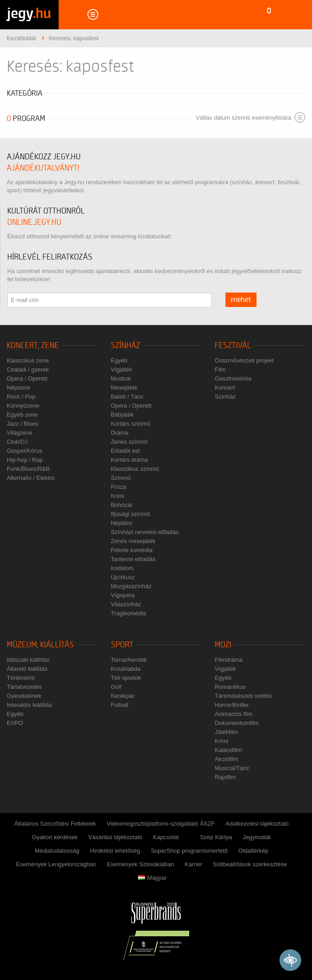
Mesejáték (124, 388)
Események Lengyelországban (56, 864)
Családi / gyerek (28, 369)
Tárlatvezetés (24, 687)
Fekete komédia (132, 550)
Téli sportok (126, 678)
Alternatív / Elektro (31, 478)
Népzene (18, 388)
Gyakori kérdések (55, 837)
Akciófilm (226, 759)
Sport (122, 645)
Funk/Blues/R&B (28, 469)
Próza (119, 487)
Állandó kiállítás (27, 669)
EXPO (15, 723)
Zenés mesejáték (133, 541)
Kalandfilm (228, 750)
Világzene (20, 433)
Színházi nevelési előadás (145, 532)
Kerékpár (123, 696)
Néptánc (122, 523)
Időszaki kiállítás (28, 660)
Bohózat (122, 505)
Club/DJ (17, 442)
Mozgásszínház (131, 586)
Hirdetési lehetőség (115, 851)
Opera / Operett (27, 379)
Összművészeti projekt (244, 360)
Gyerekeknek (24, 696)
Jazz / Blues (23, 424)
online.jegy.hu (34, 222)
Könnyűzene (23, 406)
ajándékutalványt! (43, 168)
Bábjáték (122, 415)
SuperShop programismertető (189, 851)
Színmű (121, 478)
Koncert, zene (33, 346)
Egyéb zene (22, 415)
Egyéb (119, 360)
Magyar (152, 878)
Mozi (223, 645)
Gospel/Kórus (25, 451)
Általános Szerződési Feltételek (55, 824)
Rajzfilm (225, 777)
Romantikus (230, 687)
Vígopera (123, 595)
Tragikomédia (128, 613)
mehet (241, 300)
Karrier (194, 864)
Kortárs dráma (129, 460)
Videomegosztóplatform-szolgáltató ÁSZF (161, 824)
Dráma (120, 433)
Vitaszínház (126, 604)
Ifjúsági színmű (131, 514)
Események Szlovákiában (140, 864)
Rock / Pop (21, 397)
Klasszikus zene (28, 360)
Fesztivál (233, 346)
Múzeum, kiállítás (40, 645)
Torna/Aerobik (129, 660)
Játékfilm (226, 732)
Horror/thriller (232, 705)
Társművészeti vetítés (243, 696)
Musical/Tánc (232, 768)
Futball (120, 705)
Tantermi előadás (133, 559)
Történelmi (21, 678)
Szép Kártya (216, 837)
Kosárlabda (126, 669)
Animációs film (234, 714)
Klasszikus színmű (135, 469)
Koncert (225, 388)
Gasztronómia (233, 379)
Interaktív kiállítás (29, 705)
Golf (116, 687)
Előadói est (125, 451)
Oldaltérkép (253, 851)
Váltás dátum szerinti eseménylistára (250, 117)
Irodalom (122, 568)
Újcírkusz (123, 577)
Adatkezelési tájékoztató (257, 824)
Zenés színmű (129, 442)
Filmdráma (228, 660)
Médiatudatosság (57, 851)
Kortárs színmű (131, 424)
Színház (126, 346)
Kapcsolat (166, 837)
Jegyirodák (257, 837)
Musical (121, 379)
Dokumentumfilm (237, 723)
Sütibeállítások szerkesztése (250, 864)
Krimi (118, 496)
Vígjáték (122, 369)
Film (220, 369)
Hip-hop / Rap (25, 460)
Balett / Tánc (127, 397)
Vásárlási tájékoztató (115, 837)
